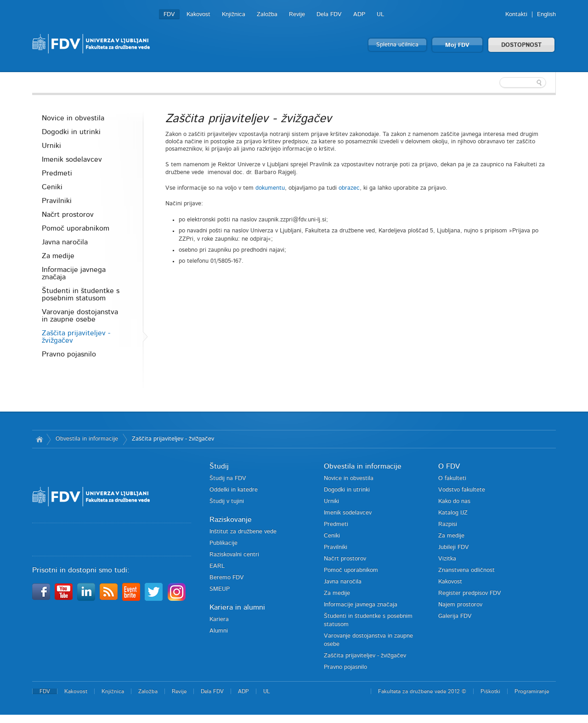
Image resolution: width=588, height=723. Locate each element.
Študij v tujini (227, 501)
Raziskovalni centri (234, 555)
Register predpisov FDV (470, 593)
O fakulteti (452, 478)
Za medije (58, 256)
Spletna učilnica (397, 45)
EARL (217, 566)
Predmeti (57, 173)
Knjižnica (234, 14)
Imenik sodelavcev (72, 159)
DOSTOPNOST (521, 45)
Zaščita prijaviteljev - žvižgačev (76, 337)
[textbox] (496, 83)
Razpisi (448, 524)
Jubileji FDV (454, 547)
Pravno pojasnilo (69, 354)
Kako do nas (454, 501)
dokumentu (270, 188)
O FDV (449, 466)
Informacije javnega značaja (74, 273)
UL (380, 14)
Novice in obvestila (73, 118)
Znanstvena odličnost (466, 570)
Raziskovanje (231, 520)
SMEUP (220, 589)
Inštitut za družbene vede (243, 532)
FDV (169, 14)
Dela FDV (329, 14)
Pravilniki (57, 201)
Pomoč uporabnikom (76, 228)
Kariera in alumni (237, 607)
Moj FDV (457, 45)
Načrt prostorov (68, 215)
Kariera (219, 619)
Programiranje (532, 691)
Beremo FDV (227, 578)
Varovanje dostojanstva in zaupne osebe (80, 316)
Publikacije (223, 543)
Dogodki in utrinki (71, 132)
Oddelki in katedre (234, 490)
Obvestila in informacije (87, 439)
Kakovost (198, 14)
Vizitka (447, 559)
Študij (219, 466)
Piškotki (490, 691)
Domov (39, 439)
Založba (267, 14)
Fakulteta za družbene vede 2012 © (422, 691)
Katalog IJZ (453, 513)
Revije (297, 14)
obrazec (349, 188)
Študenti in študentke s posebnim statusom (81, 294)
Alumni (219, 631)
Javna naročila (65, 242)
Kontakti (516, 14)
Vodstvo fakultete (462, 490)
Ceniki (52, 187)
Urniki (51, 146)
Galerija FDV (455, 616)
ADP (359, 14)
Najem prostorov (460, 605)
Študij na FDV (228, 478)
